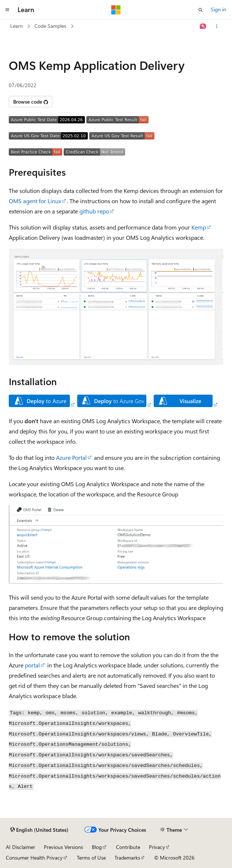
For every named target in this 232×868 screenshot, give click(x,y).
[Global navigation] (7, 10)
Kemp (199, 227)
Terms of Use (91, 858)
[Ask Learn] (203, 26)
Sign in (218, 9)
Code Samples (50, 26)
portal (32, 665)
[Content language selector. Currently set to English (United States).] (39, 830)
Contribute (128, 847)
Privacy (157, 847)
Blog (97, 847)
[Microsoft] (116, 10)
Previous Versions (63, 847)
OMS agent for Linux (35, 201)
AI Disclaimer (20, 847)
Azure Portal (71, 457)
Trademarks (127, 858)
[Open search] (201, 10)
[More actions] (217, 26)
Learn (16, 26)
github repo (94, 211)
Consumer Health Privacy (34, 858)
